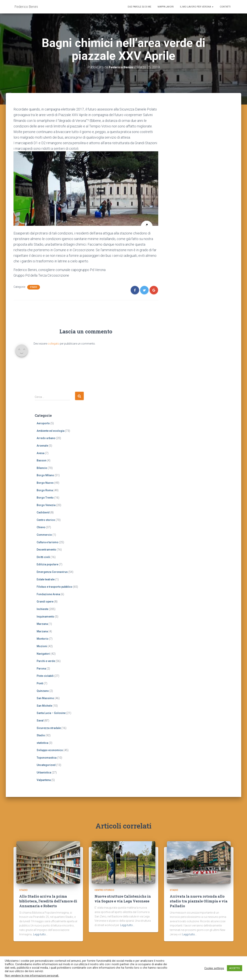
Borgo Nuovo (45, 483)
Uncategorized (46, 765)
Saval (40, 721)
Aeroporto (43, 423)
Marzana (42, 624)
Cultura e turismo (48, 542)
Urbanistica (44, 772)
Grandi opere (45, 602)
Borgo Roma (45, 490)
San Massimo (45, 698)
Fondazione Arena (48, 594)
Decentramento (46, 550)
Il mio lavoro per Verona (197, 7)
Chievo (41, 527)
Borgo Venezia (46, 505)
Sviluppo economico (50, 750)
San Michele (44, 706)
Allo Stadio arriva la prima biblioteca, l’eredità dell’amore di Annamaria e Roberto (48, 903)
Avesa (41, 453)
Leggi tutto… (40, 936)
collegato (54, 344)
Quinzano (43, 691)
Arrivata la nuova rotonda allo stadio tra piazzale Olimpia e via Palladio (199, 903)
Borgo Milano (45, 475)
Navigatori (43, 654)
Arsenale (42, 446)
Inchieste (42, 609)
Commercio (44, 535)
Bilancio (42, 468)
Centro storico (46, 520)
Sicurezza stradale (49, 728)
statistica (42, 743)
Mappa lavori (166, 7)
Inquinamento (45, 617)
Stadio (34, 287)
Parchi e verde (46, 661)
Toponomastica (47, 758)
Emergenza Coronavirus (52, 572)
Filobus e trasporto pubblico (55, 587)
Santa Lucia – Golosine (51, 713)
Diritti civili (43, 557)
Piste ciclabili (45, 676)
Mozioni (42, 646)
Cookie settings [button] (214, 968)
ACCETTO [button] (235, 968)
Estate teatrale (46, 579)
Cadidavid (43, 512)
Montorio (43, 639)
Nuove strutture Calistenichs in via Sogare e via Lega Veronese (123, 901)
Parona (41, 669)
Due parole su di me (140, 7)
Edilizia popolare (47, 564)
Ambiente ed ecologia (51, 431)
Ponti (40, 683)
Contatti (225, 7)
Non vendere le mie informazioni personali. (32, 976)
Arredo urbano (46, 438)
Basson (41, 460)
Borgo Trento (45, 498)
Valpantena (44, 780)
